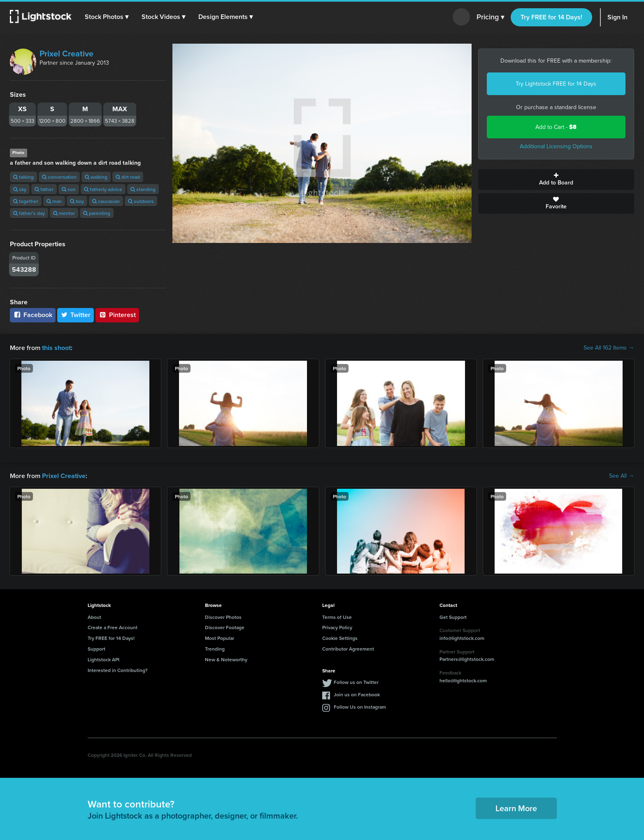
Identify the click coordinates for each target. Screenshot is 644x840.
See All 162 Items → (609, 348)
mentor (64, 213)
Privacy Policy (337, 627)
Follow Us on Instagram (360, 707)
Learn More (516, 808)
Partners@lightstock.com (467, 659)
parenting (97, 213)
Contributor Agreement (348, 649)
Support (96, 649)
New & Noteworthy (226, 659)
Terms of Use (337, 617)
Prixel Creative (66, 54)
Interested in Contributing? (118, 670)
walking (96, 177)
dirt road (128, 177)
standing (143, 189)
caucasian (106, 201)
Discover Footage (225, 627)
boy (77, 201)
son (69, 189)
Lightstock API (103, 659)
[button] (107, 17)
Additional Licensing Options (556, 146)
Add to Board (556, 180)
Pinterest (117, 315)
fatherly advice (103, 189)
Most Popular (220, 638)
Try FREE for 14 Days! (551, 17)
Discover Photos (223, 617)
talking (23, 177)
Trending (215, 649)
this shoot (56, 348)
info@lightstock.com (462, 638)
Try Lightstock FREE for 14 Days (556, 84)
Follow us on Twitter (356, 682)
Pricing (490, 17)
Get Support (453, 617)
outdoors (141, 201)
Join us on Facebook (357, 694)
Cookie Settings (340, 638)
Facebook (33, 315)
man (54, 201)
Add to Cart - (556, 127)
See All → (622, 476)
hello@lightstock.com (463, 680)
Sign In (617, 17)
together (26, 201)
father (44, 189)
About (94, 617)
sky (20, 189)
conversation (59, 177)
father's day (29, 213)
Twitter (76, 315)
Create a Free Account (113, 627)
